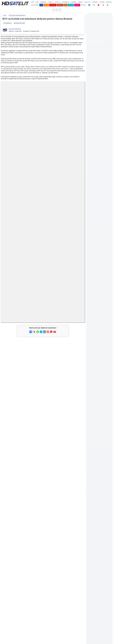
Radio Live (109, 2)
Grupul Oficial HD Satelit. (33, 436)
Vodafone (53, 5)
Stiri (5, 15)
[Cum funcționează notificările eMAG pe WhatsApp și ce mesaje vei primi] (99, 66)
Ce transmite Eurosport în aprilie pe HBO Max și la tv (99, 78)
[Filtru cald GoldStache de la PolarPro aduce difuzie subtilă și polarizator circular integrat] (99, 43)
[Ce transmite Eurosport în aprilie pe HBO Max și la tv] (99, 88)
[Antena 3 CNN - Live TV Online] (78, 549)
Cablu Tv (51, 2)
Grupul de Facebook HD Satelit (99, 211)
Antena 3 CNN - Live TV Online (60, 545)
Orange (46, 5)
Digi (91, 257)
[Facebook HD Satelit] (89, 5)
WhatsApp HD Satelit (99, 217)
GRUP (94, 5)
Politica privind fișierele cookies (99, 282)
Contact (84, 5)
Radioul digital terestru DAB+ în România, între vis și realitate (17, 546)
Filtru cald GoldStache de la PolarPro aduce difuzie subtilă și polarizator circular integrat (98, 32)
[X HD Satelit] (108, 5)
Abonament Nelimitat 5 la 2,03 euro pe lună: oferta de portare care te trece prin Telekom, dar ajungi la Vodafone (60, 527)
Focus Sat (60, 5)
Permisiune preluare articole (99, 276)
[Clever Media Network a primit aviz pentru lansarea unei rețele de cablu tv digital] (78, 486)
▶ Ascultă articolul (19, 23)
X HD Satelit (99, 231)
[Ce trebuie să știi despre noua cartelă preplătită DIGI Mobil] (35, 511)
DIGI (41, 5)
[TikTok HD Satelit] (103, 5)
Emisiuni (80, 2)
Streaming (74, 2)
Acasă (32, 2)
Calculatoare (35, 5)
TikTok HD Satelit (99, 226)
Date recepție (66, 2)
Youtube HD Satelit (99, 221)
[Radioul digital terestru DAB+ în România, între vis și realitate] (35, 549)
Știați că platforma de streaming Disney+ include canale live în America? (16, 526)
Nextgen (71, 5)
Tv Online (102, 2)
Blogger (70, 580)
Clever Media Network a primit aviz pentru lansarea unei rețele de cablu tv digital (60, 484)
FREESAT (96, 257)
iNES (66, 5)
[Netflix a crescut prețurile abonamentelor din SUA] (78, 511)
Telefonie (95, 2)
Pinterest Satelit (99, 235)
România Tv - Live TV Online (59, 562)
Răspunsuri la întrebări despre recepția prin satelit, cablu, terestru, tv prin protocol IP (23, 563)
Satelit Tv (57, 2)
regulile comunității (28, 434)
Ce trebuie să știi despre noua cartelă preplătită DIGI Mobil (18, 509)
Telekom (77, 5)
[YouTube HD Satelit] (99, 5)
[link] (21, 491)
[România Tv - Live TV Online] (78, 566)
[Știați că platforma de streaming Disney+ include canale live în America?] (35, 528)
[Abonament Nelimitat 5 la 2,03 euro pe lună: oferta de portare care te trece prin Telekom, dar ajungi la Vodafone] (78, 528)
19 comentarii (7, 23)
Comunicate (43, 2)
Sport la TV (87, 2)
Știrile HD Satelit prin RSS (99, 241)
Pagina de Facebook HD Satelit (99, 205)
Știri (37, 2)
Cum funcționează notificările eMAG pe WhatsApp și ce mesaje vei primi (98, 56)
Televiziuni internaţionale (17, 15)
